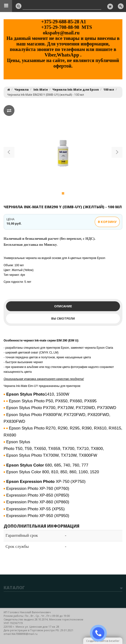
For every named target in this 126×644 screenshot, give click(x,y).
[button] (9, 153)
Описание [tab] (63, 306)
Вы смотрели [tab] (63, 318)
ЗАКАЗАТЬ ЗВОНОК (100, 633)
